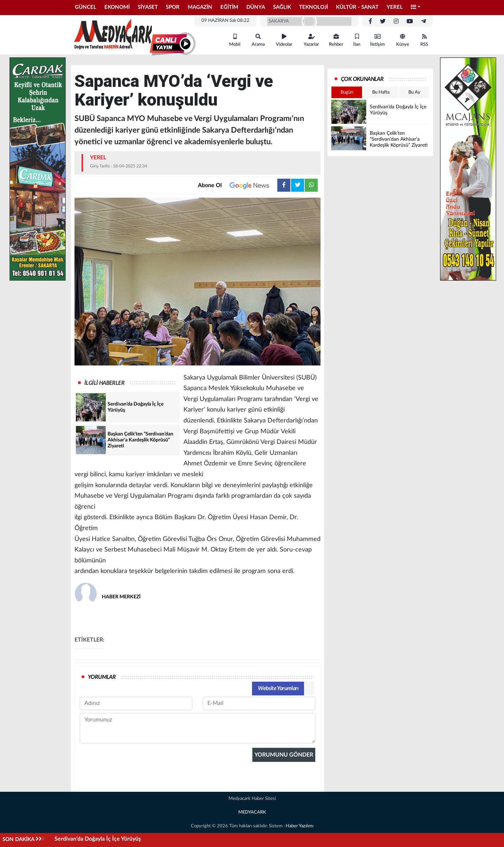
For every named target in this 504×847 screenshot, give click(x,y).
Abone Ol (238, 185)
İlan (357, 40)
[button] (416, 8)
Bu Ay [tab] (414, 92)
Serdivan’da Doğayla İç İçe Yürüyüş (98, 839)
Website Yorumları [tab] (278, 688)
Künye (403, 40)
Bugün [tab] (347, 92)
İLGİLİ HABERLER (104, 383)
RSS (424, 40)
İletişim (377, 40)
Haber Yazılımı (300, 826)
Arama (258, 40)
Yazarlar (311, 40)
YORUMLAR (102, 677)
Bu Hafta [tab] (381, 92)
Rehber (336, 40)
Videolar (284, 40)
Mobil (235, 40)
